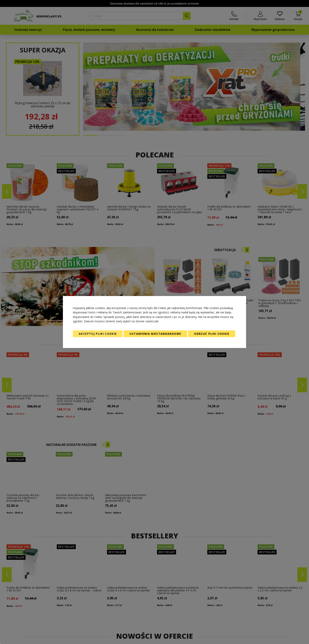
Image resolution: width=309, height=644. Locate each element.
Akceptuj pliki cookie (98, 334)
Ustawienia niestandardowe (155, 334)
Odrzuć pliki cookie (212, 334)
